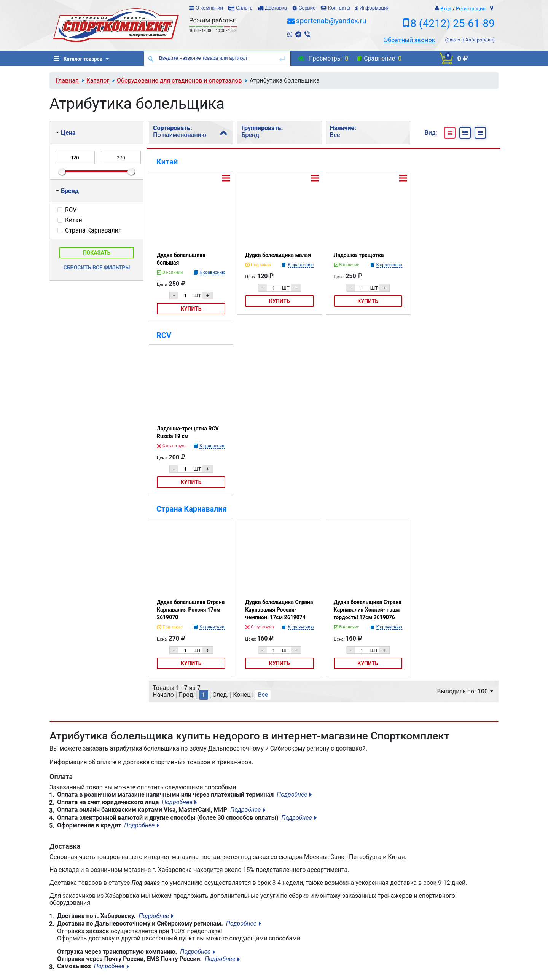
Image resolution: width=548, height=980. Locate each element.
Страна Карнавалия (192, 509)
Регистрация (471, 9)
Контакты (339, 8)
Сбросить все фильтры (97, 268)
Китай (167, 162)
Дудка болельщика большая (181, 259)
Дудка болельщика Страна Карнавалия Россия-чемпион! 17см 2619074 (279, 610)
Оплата (244, 8)
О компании (209, 8)
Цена (66, 133)
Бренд (67, 191)
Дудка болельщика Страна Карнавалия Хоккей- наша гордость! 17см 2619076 (368, 610)
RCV (164, 335)
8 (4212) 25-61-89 (452, 23)
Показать (97, 253)
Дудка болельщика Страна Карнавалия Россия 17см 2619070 (191, 610)
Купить (191, 309)
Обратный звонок (409, 40)
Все (263, 695)
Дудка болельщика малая (278, 255)
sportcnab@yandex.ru (331, 21)
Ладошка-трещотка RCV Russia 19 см (188, 432)
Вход (446, 9)
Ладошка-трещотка (359, 255)
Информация (374, 8)
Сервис (307, 8)
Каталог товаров (78, 59)
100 (485, 691)
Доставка (276, 8)
